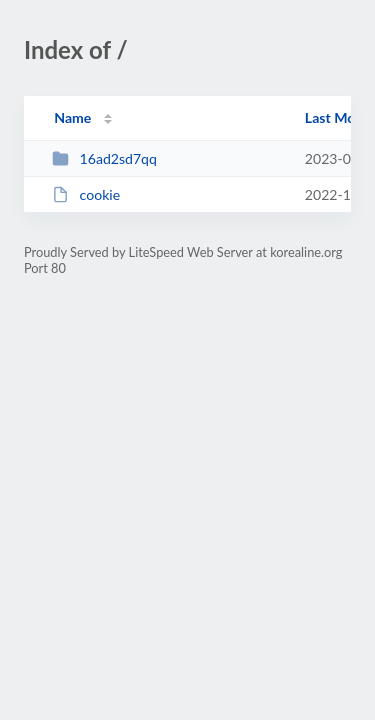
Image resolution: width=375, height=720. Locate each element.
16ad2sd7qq (104, 158)
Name (72, 117)
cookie (86, 194)
